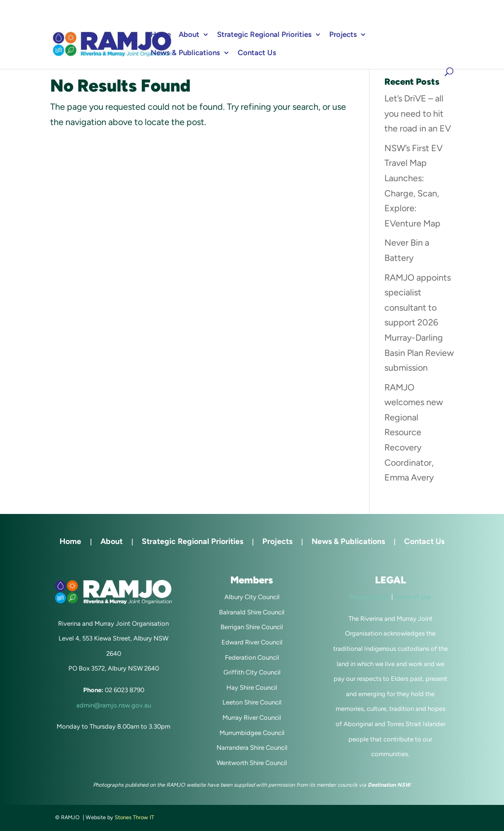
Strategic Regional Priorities (264, 35)
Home (161, 35)
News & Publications (185, 53)
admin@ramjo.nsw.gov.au (114, 705)
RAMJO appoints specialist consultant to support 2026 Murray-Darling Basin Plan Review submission (419, 323)
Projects (343, 35)
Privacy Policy (370, 597)
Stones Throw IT (134, 817)
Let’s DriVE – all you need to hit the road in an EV (418, 113)
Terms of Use (413, 597)
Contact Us (257, 53)
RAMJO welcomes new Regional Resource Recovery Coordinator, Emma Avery (414, 433)
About (189, 35)
